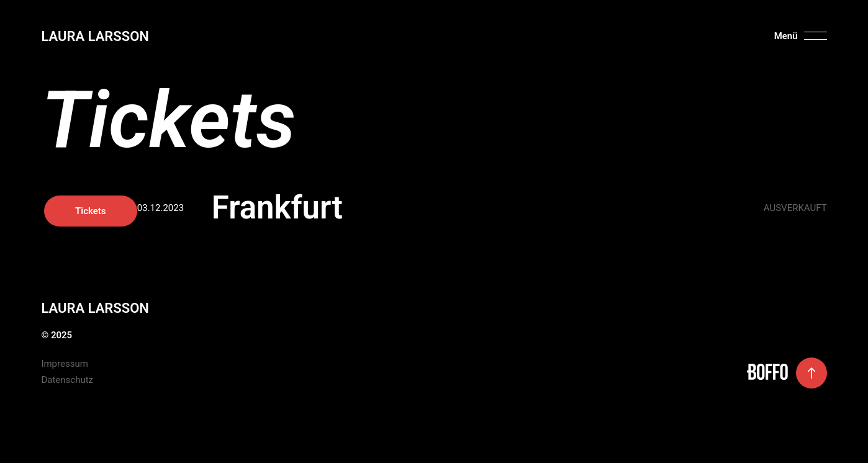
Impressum (64, 364)
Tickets (780, 211)
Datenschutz (67, 380)
